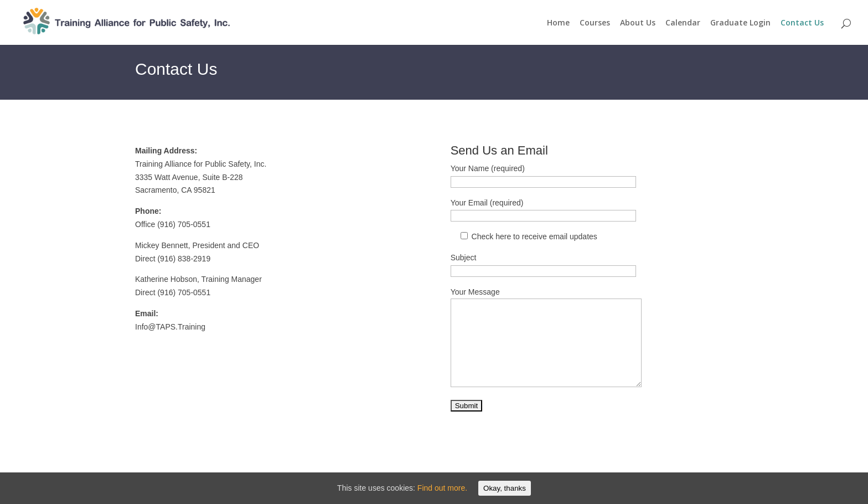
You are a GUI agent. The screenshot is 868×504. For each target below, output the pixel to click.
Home (558, 23)
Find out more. (442, 488)
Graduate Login (740, 23)
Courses (595, 23)
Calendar (683, 23)
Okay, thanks (505, 488)
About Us (638, 23)
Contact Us (802, 23)
